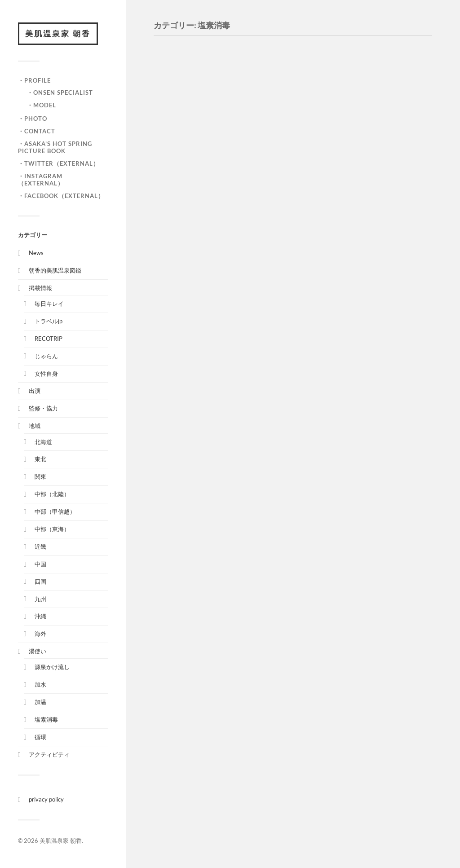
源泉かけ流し (52, 667)
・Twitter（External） (59, 163)
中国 (40, 564)
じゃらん (46, 356)
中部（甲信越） (55, 511)
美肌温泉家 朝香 (58, 33)
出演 (35, 391)
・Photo (33, 119)
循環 (40, 737)
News (36, 253)
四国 (40, 582)
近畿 (40, 546)
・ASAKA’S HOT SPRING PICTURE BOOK (55, 147)
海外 (40, 634)
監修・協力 (43, 408)
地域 (35, 426)
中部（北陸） (52, 494)
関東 (40, 476)
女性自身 (46, 374)
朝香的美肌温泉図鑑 (55, 270)
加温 (40, 702)
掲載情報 (40, 288)
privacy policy (46, 799)
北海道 (43, 442)
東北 (40, 459)
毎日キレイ (49, 304)
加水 (40, 684)
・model (42, 105)
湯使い (38, 651)
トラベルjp (49, 321)
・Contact (37, 131)
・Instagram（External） (41, 180)
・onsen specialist (60, 93)
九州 (40, 599)
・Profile (34, 80)
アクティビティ (49, 754)
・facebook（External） (61, 196)
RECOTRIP (49, 339)
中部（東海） (52, 529)
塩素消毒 (46, 719)
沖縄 (40, 616)
